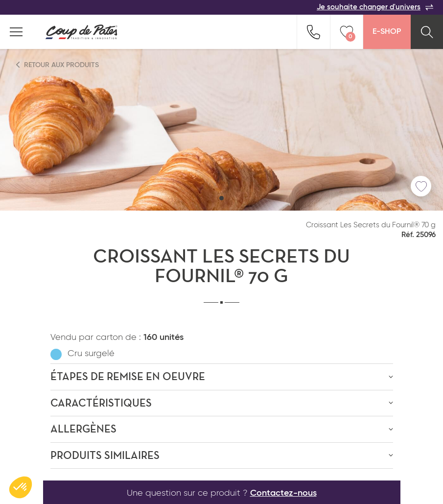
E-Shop (387, 32)
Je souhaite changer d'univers (375, 7)
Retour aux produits (58, 65)
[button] (221, 198)
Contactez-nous (283, 493)
